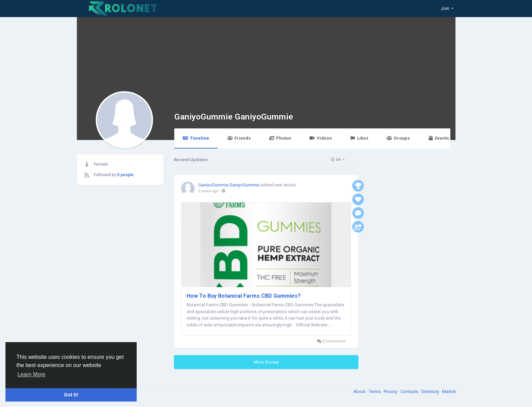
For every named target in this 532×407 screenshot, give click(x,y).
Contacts (410, 391)
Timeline (196, 138)
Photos (280, 138)
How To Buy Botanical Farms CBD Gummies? (244, 296)
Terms (375, 391)
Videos (320, 138)
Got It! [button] (71, 395)
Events (438, 138)
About (360, 391)
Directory (431, 391)
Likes (359, 138)
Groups (398, 138)
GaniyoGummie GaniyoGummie (234, 117)
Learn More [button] (31, 374)
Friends (239, 138)
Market (449, 391)
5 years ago (208, 191)
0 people (125, 175)
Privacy (391, 391)
